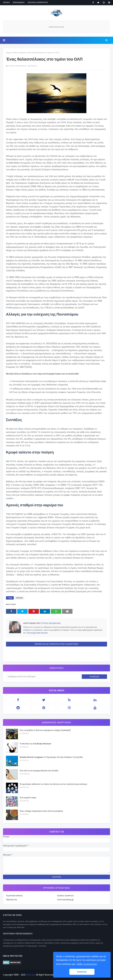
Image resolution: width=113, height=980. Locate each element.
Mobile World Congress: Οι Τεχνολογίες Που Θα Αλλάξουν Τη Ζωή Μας (51, 757)
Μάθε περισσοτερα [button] (87, 964)
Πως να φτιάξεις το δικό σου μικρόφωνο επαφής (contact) (45, 730)
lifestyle (22, 53)
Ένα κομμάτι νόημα (28, 798)
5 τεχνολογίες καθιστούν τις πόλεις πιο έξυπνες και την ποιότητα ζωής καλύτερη (53, 784)
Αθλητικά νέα (12, 900)
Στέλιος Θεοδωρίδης (17, 66)
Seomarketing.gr (65, 900)
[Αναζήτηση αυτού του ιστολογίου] (44, 677)
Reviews (44, 633)
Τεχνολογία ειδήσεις (14, 896)
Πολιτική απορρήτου (38, 2)
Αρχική (6, 2)
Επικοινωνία (19, 2)
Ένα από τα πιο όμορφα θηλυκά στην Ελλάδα (39, 771)
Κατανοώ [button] (82, 972)
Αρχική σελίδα (12, 53)
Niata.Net (31, 975)
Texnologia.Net (33, 633)
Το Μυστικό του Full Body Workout (35, 744)
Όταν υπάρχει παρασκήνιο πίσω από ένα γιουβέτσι (41, 811)
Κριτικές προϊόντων (65, 896)
